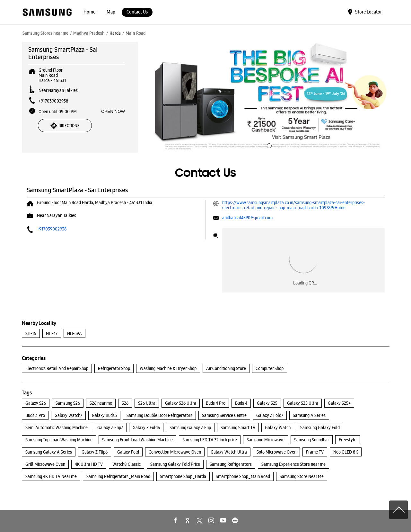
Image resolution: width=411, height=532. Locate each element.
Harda (115, 33)
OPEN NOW (113, 111)
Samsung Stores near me (45, 33)
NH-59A (74, 333)
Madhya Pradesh (89, 33)
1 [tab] (268, 145)
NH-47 (52, 333)
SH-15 (31, 333)
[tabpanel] (268, 97)
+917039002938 (53, 101)
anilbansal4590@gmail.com (247, 218)
